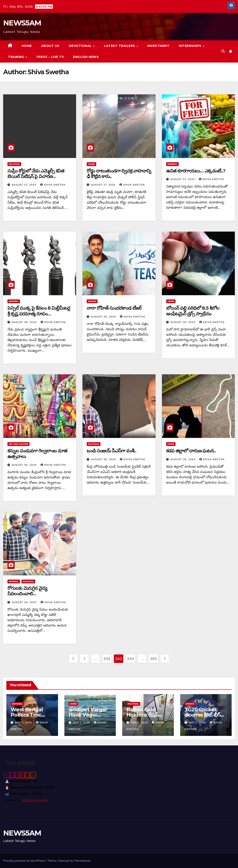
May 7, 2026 (24, 723)
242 (107, 659)
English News (86, 57)
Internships (191, 46)
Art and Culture (18, 444)
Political (14, 164)
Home (27, 46)
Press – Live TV (50, 57)
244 (131, 659)
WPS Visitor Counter (35, 800)
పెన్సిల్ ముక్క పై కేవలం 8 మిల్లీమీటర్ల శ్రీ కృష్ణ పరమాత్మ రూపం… (39, 311)
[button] (223, 51)
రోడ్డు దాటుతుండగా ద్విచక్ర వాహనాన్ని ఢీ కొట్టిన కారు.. (119, 174)
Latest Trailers (120, 46)
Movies (92, 301)
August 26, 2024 (25, 322)
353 (153, 659)
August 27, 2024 (24, 185)
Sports (190, 704)
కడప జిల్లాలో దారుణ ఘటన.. (191, 451)
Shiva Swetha (53, 185)
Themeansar (82, 861)
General (172, 164)
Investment (158, 46)
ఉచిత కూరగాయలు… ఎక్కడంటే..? (196, 171)
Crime (91, 164)
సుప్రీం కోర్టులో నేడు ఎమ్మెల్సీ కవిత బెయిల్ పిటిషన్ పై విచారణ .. (36, 174)
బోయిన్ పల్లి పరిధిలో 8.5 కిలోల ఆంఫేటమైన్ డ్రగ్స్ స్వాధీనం (193, 311)
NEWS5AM (22, 23)
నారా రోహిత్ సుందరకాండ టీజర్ (114, 308)
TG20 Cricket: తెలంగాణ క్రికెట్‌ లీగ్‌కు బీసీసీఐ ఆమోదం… (204, 715)
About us (50, 46)
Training (17, 57)
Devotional (81, 46)
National (17, 704)
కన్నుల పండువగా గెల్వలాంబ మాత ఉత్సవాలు (37, 454)
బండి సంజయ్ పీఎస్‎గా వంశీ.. (111, 451)
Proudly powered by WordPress (25, 861)
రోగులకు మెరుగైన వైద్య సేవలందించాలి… (27, 591)
